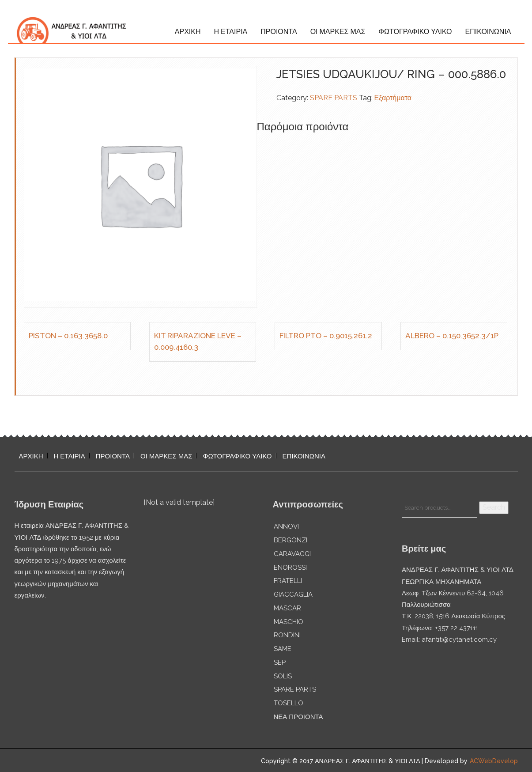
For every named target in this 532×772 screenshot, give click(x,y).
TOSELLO (289, 703)
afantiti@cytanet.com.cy (459, 640)
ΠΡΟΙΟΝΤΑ (279, 32)
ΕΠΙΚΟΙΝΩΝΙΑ (488, 32)
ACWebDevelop (494, 761)
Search (494, 507)
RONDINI (287, 635)
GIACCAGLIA (293, 594)
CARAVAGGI (292, 554)
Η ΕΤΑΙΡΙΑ (231, 32)
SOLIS (283, 676)
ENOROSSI (290, 568)
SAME (283, 649)
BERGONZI (291, 540)
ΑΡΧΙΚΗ (188, 32)
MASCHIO (289, 622)
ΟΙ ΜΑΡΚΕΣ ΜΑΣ (338, 32)
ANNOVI (286, 526)
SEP (280, 662)
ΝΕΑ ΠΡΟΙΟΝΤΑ (298, 717)
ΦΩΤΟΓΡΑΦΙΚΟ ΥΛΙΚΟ (415, 32)
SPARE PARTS (334, 98)
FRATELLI (288, 581)
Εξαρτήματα (393, 98)
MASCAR (287, 608)
